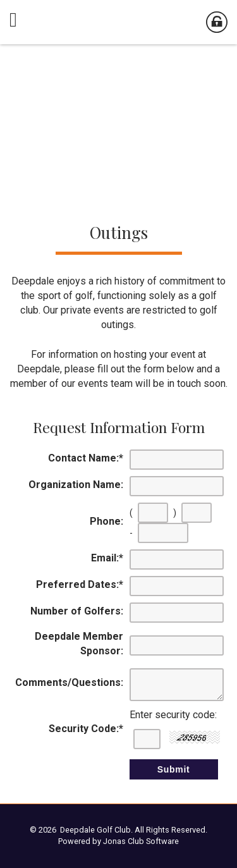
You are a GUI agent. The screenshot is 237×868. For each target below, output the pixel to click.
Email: (107, 558)
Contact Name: (86, 458)
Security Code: (86, 729)
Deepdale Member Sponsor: (79, 644)
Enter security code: (173, 715)
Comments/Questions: (69, 682)
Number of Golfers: (77, 611)
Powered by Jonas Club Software (118, 841)
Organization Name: (76, 485)
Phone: (106, 521)
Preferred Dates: (80, 584)
